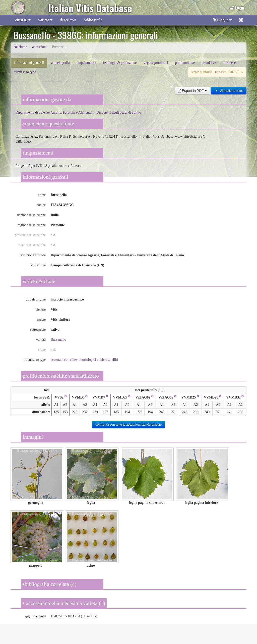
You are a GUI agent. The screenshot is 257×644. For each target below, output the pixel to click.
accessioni (40, 47)
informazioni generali (29, 63)
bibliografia (93, 20)
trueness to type (25, 72)
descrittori (68, 20)
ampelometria (86, 63)
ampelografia (60, 63)
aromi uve (209, 63)
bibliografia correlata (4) (49, 584)
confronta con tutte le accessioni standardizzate (128, 425)
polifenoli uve (185, 63)
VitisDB (22, 20)
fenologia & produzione (120, 63)
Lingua (222, 20)
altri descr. (230, 63)
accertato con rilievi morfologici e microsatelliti (84, 360)
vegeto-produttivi (156, 63)
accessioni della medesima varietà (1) (64, 603)
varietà (45, 20)
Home (21, 47)
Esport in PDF (192, 91)
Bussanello (58, 340)
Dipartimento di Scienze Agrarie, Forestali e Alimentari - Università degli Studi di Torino (78, 112)
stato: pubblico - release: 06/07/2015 (217, 72)
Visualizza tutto (229, 91)
